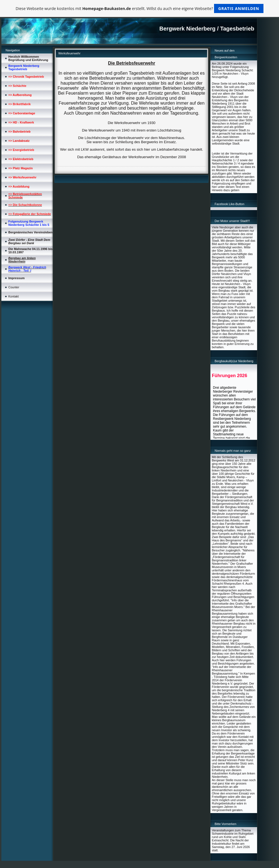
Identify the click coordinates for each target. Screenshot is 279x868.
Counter (14, 287)
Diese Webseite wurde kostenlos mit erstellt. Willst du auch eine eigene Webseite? (139, 8)
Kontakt (13, 296)
